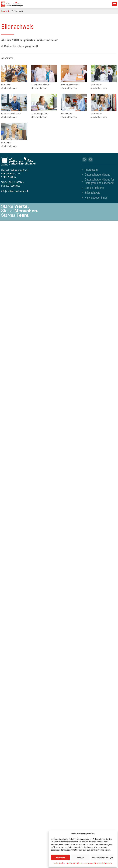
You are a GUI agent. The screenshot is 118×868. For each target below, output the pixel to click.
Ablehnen (80, 858)
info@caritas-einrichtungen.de (15, 191)
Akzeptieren (60, 858)
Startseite (6, 11)
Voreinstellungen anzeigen (102, 858)
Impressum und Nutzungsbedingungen (98, 863)
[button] (115, 4)
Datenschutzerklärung (74, 863)
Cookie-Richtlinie (59, 863)
